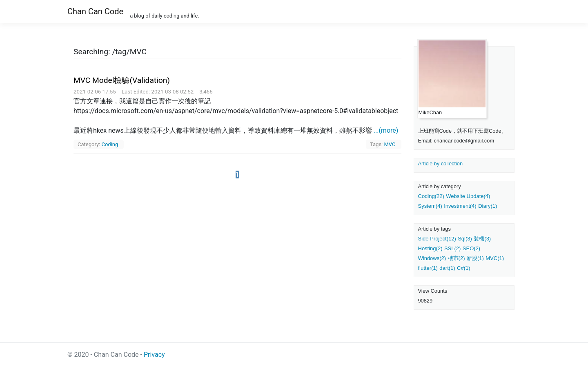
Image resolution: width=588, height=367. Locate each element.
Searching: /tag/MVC (110, 52)
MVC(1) (495, 258)
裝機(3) (482, 239)
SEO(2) (471, 248)
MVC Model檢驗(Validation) (122, 80)
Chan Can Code (95, 11)
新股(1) (475, 258)
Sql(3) (465, 239)
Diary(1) (488, 206)
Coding (110, 144)
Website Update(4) (468, 196)
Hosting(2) (430, 248)
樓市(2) (457, 258)
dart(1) (447, 268)
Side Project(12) (437, 239)
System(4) (430, 206)
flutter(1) (428, 268)
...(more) (386, 130)
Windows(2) (432, 258)
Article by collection (441, 163)
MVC (390, 144)
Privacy (154, 355)
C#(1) (464, 268)
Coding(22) (431, 196)
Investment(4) (460, 206)
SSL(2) (452, 248)
